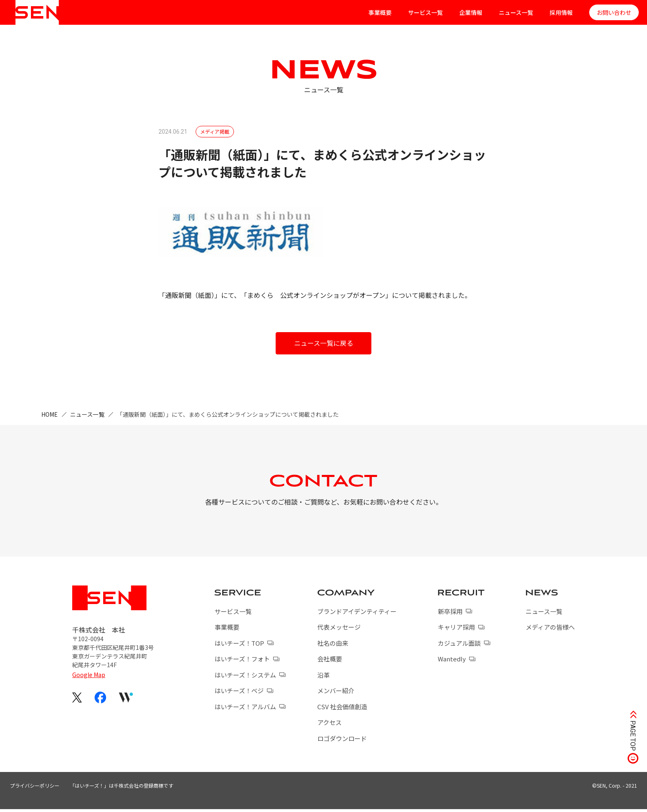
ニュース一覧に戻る (324, 343)
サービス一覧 (425, 12)
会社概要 (330, 662)
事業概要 (380, 12)
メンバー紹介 (336, 693)
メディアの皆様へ (550, 630)
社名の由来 (333, 646)
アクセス (329, 725)
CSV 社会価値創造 (342, 709)
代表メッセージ (339, 630)
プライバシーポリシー (35, 788)
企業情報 (471, 12)
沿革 (323, 677)
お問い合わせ (614, 12)
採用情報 (561, 12)
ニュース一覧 (516, 12)
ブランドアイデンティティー (357, 614)
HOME (50, 414)
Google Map (89, 677)
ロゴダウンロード (342, 741)
